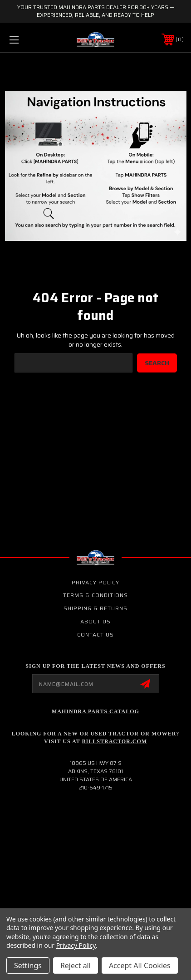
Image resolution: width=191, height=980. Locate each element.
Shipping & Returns (95, 608)
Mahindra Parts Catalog (95, 711)
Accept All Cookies (140, 965)
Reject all (76, 965)
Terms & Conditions (95, 595)
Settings (28, 965)
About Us (95, 621)
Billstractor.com (115, 741)
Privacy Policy (95, 582)
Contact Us (95, 635)
